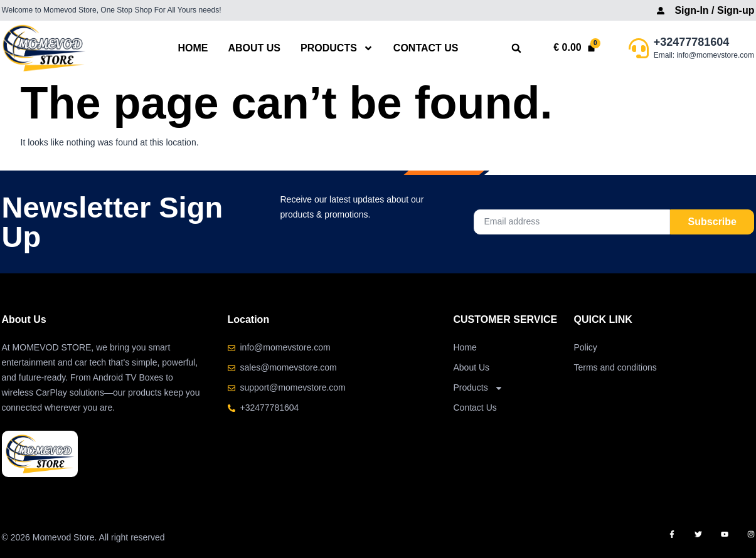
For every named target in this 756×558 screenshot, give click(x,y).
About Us (254, 48)
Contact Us (426, 48)
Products (337, 48)
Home (193, 48)
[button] (516, 49)
